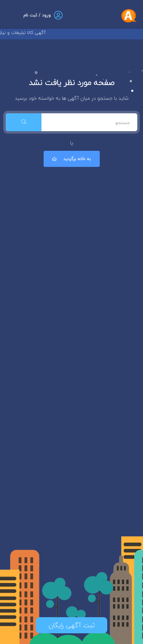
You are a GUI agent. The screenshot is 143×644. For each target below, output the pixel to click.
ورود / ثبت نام (37, 15)
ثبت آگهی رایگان (72, 625)
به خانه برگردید (71, 159)
